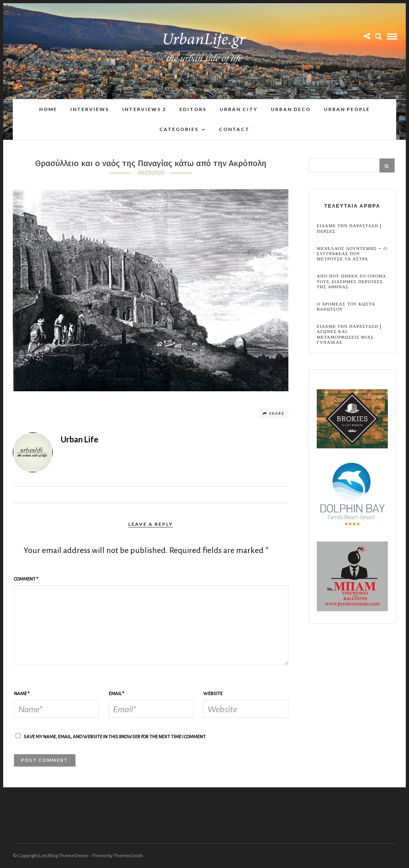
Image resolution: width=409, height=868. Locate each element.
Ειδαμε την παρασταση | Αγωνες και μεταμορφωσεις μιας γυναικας (349, 335)
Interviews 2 (144, 109)
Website (213, 694)
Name (22, 694)
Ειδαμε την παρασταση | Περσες (349, 229)
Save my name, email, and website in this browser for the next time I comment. (115, 737)
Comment (26, 580)
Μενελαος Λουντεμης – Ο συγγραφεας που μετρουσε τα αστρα (352, 254)
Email (116, 694)
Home (48, 109)
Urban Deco (291, 109)
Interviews (90, 109)
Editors (193, 109)
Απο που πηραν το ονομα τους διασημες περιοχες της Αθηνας (351, 282)
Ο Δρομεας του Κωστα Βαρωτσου (346, 307)
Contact (234, 129)
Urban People (347, 109)
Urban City (239, 109)
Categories (179, 129)
